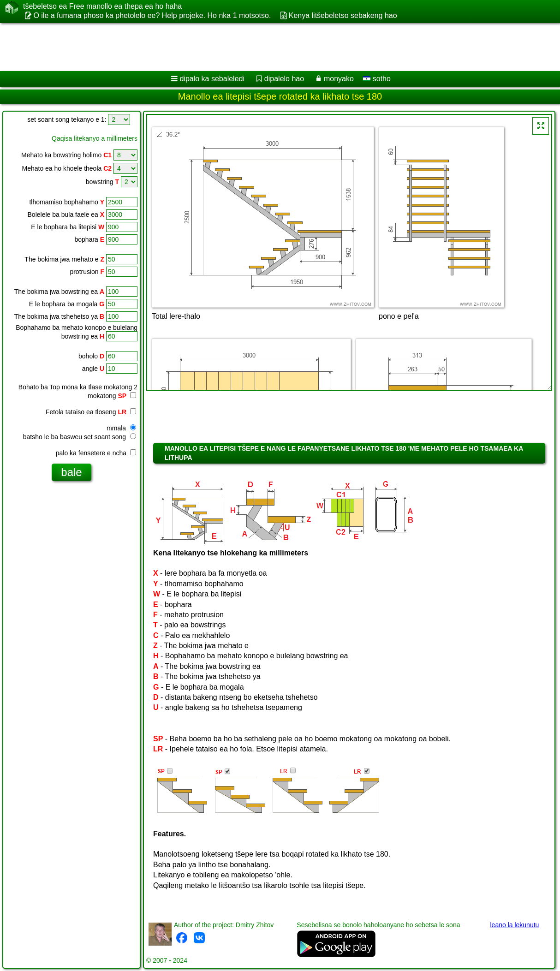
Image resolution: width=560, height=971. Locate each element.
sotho (377, 79)
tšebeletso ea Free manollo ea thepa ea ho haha (102, 6)
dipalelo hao (284, 79)
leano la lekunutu (514, 925)
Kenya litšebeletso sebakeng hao (343, 15)
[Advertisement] (235, 47)
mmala (121, 428)
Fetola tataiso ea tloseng (91, 412)
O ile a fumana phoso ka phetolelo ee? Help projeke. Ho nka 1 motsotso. (152, 15)
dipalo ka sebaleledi (212, 79)
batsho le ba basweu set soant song (80, 437)
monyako (339, 79)
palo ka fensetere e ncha (96, 453)
